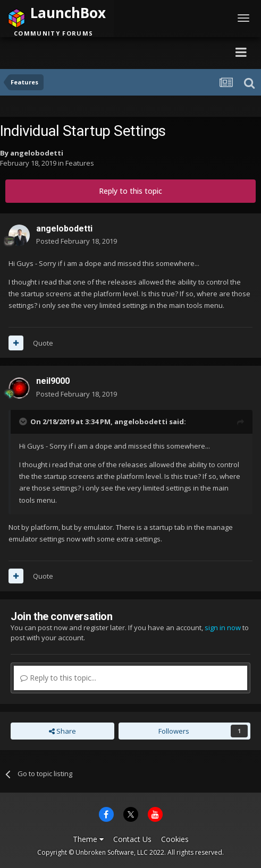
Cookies (175, 839)
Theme (88, 839)
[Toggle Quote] (24, 422)
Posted (77, 241)
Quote (43, 343)
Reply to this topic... (58, 678)
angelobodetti (37, 153)
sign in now (223, 628)
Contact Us (132, 839)
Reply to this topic (130, 191)
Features (80, 163)
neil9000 (53, 381)
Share (62, 731)
